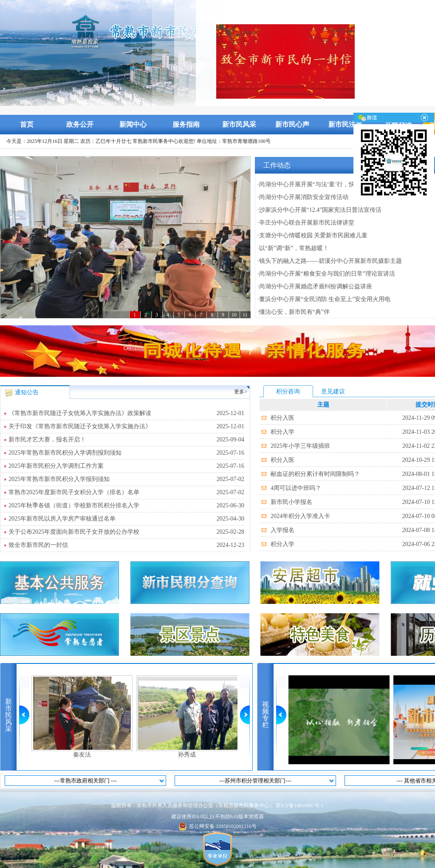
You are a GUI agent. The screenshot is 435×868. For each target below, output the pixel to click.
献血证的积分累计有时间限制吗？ (315, 474)
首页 (27, 124)
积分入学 (282, 432)
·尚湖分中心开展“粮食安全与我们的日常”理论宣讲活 (326, 274)
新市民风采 (239, 124)
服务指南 (186, 124)
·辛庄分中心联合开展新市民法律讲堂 (306, 223)
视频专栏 (266, 715)
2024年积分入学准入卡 (300, 516)
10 (234, 315)
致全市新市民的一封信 (126, 545)
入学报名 (282, 530)
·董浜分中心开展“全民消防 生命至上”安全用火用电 (324, 299)
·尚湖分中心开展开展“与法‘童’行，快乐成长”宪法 (322, 184)
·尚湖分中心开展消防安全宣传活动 (303, 197)
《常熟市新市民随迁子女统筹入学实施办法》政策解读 (126, 413)
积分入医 (282, 418)
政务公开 (80, 124)
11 (245, 315)
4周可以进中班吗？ (296, 488)
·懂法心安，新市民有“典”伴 (294, 312)
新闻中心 (133, 124)
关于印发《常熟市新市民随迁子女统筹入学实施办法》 (126, 427)
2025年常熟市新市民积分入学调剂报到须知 (126, 453)
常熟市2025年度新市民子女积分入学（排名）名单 (126, 492)
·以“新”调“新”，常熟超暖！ (293, 248)
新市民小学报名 (291, 502)
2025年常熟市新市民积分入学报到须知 (126, 479)
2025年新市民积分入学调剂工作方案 (126, 466)
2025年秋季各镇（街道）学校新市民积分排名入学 (126, 506)
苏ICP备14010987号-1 (300, 805)
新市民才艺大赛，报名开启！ (126, 440)
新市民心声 (292, 124)
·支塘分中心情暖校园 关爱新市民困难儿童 (312, 235)
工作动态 (277, 165)
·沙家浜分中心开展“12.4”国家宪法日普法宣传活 (319, 210)
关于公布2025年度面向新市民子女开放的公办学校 (126, 532)
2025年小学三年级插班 (300, 446)
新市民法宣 (345, 124)
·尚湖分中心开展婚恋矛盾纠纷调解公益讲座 (315, 286)
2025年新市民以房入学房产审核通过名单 (126, 519)
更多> (241, 392)
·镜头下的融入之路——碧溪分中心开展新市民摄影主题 (330, 261)
